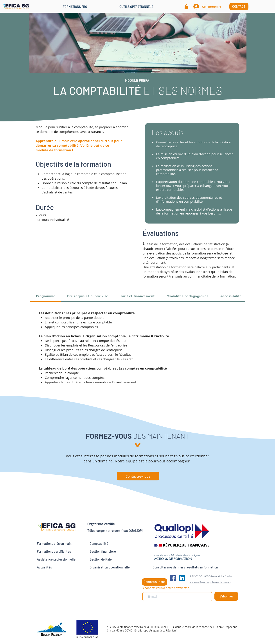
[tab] (46, 296)
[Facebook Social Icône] (173, 578)
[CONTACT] (239, 6)
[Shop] (186, 7)
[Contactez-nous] (138, 476)
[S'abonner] (226, 596)
